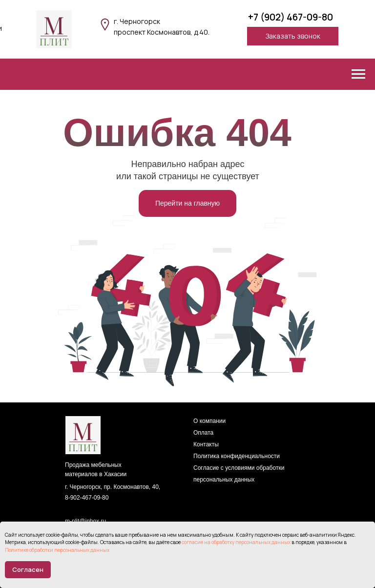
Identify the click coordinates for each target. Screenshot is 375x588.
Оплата (203, 433)
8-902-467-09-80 (87, 498)
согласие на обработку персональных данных (236, 542)
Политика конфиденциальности (237, 456)
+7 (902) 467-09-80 (291, 17)
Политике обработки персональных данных (57, 550)
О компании (209, 421)
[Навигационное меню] (358, 74)
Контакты (206, 444)
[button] (293, 36)
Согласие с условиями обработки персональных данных (239, 474)
